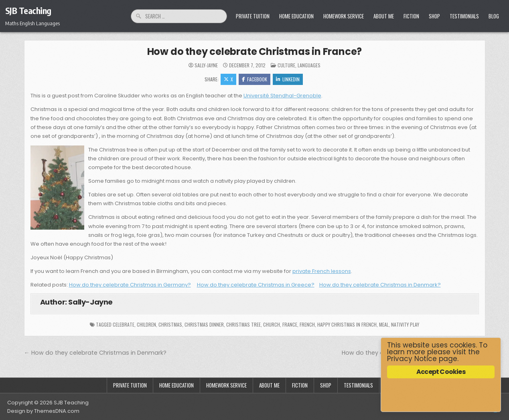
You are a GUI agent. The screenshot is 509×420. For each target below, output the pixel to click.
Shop (434, 16)
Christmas (170, 324)
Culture (286, 65)
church (272, 324)
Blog (494, 16)
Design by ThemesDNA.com (43, 411)
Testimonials (464, 16)
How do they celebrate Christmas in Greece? (256, 285)
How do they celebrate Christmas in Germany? (130, 285)
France (290, 324)
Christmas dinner (204, 324)
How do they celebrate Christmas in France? (255, 51)
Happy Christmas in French (347, 324)
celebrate (124, 324)
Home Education (296, 16)
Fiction (411, 16)
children (146, 324)
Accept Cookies (441, 372)
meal (384, 324)
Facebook (255, 79)
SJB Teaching (28, 10)
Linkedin (288, 79)
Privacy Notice (412, 359)
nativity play (405, 324)
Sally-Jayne (206, 65)
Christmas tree (243, 324)
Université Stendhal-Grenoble (282, 96)
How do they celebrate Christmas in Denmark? (380, 285)
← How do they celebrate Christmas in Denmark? (95, 353)
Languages (309, 65)
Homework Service (344, 16)
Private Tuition (253, 16)
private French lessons (322, 271)
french (307, 324)
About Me (384, 16)
